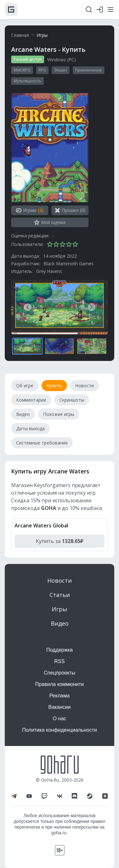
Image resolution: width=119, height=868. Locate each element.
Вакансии (60, 707)
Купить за (60, 541)
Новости (60, 580)
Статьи (60, 595)
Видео (60, 623)
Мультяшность (27, 81)
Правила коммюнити (60, 684)
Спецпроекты (60, 673)
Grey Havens (49, 271)
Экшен (61, 70)
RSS (60, 661)
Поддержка (60, 650)
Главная (20, 35)
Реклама (59, 696)
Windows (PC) (62, 60)
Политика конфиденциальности (59, 730)
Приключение (89, 70)
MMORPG (22, 70)
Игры (42, 35)
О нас (60, 719)
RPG (42, 70)
